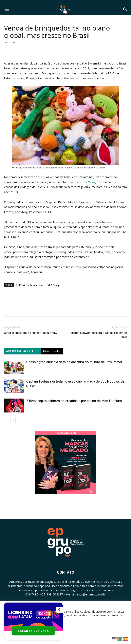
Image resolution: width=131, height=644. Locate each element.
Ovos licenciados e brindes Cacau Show (31, 333)
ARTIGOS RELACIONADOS (23, 351)
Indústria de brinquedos (30, 285)
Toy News (89, 182)
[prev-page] (7, 420)
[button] (7, 10)
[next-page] (13, 420)
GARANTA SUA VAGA (33, 631)
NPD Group (54, 285)
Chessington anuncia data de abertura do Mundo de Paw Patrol (74, 362)
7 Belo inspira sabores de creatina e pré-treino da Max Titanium (74, 401)
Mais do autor (52, 351)
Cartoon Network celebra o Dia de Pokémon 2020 (98, 335)
